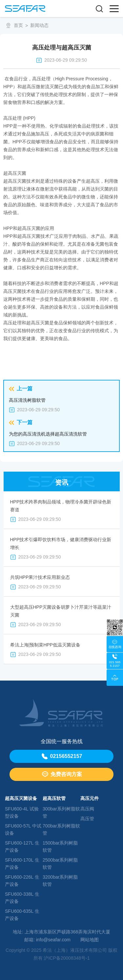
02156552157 (62, 756)
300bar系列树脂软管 (61, 812)
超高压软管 (54, 798)
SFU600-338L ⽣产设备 (22, 898)
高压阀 (87, 809)
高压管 (87, 819)
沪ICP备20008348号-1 (67, 958)
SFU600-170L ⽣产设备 (22, 864)
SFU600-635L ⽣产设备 (22, 915)
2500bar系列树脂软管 (60, 864)
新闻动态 (39, 25)
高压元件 (90, 798)
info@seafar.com (53, 940)
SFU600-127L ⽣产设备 (22, 847)
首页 (18, 25)
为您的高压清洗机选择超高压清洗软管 (48, 434)
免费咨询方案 (62, 774)
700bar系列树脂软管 (61, 829)
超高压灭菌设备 (21, 798)
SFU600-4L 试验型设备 (22, 812)
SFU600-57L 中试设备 (23, 829)
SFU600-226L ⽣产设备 (22, 881)
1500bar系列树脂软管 (60, 847)
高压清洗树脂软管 (27, 400)
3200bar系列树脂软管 (60, 881)
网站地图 (90, 940)
